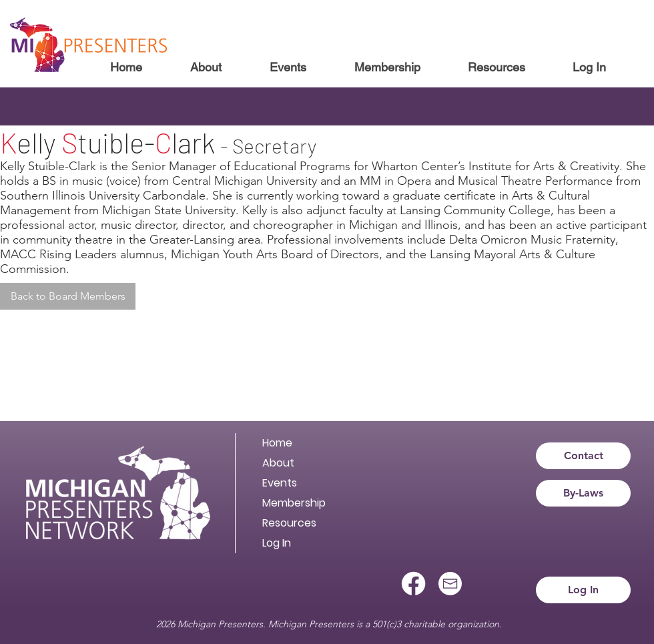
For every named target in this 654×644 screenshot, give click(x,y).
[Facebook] (413, 584)
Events (280, 483)
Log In (277, 543)
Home (277, 443)
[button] (205, 67)
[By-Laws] (583, 493)
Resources (289, 523)
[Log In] (583, 590)
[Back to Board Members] (68, 296)
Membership (294, 503)
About (278, 463)
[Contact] (583, 456)
